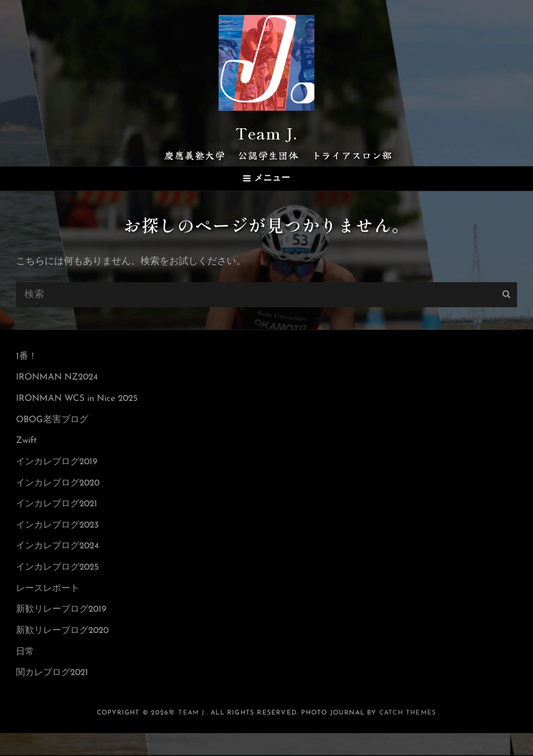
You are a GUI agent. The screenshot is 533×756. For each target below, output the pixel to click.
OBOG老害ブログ (55, 420)
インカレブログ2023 (60, 535)
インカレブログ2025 (60, 581)
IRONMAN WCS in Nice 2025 (82, 397)
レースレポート (49, 603)
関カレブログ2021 (55, 695)
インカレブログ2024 (60, 558)
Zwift (27, 443)
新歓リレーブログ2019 (64, 626)
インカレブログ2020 (61, 489)
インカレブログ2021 (59, 512)
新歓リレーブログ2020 (65, 649)
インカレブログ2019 (59, 466)
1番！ (27, 352)
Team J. (266, 130)
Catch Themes (408, 736)
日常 (26, 672)
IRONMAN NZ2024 (60, 375)
